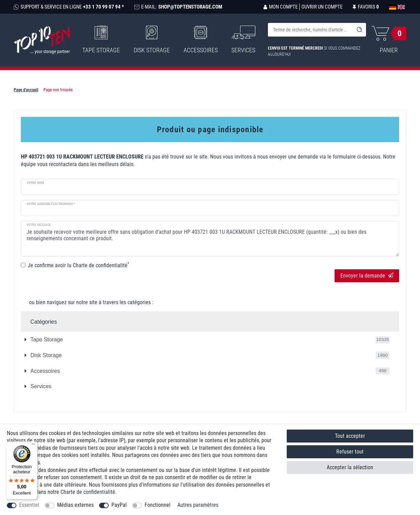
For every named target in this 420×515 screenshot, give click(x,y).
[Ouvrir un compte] (321, 7)
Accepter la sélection (350, 467)
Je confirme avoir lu (78, 265)
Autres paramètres (198, 505)
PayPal (119, 505)
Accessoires (201, 40)
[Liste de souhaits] (366, 7)
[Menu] (33, 446)
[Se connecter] (281, 7)
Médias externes (75, 505)
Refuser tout (350, 452)
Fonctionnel (158, 505)
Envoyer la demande (367, 276)
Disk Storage (152, 40)
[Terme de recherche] (310, 30)
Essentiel (29, 505)
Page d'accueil (26, 90)
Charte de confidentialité (88, 492)
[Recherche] (359, 30)
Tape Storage (101, 40)
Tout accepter (350, 436)
